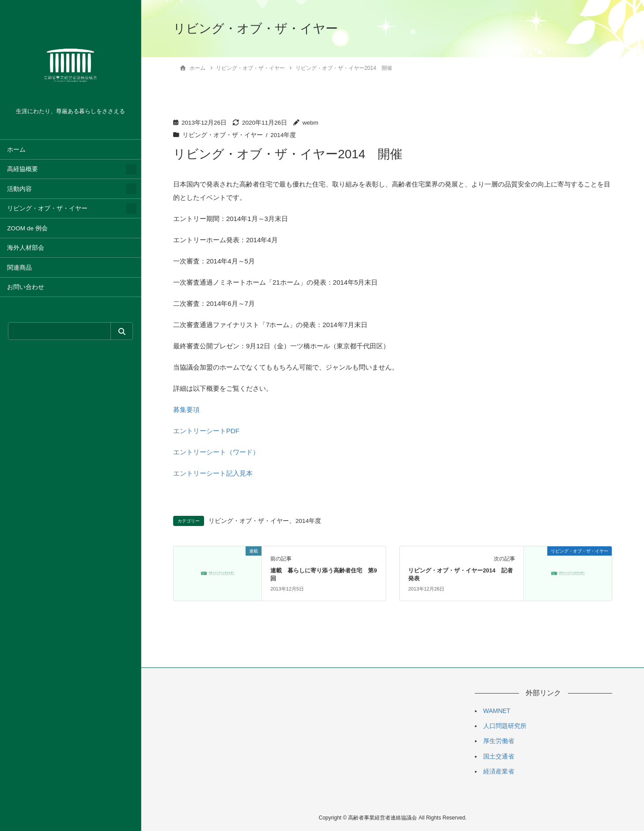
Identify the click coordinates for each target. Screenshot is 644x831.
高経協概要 (23, 169)
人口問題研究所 (505, 726)
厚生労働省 (499, 741)
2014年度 (283, 135)
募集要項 (186, 410)
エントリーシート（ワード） (216, 452)
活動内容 (19, 189)
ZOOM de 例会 (27, 228)
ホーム (16, 150)
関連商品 (19, 268)
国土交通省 (499, 756)
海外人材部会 (26, 248)
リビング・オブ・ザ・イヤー (47, 208)
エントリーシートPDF (206, 431)
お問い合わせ (26, 287)
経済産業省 (499, 771)
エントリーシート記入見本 (213, 473)
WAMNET (497, 711)
